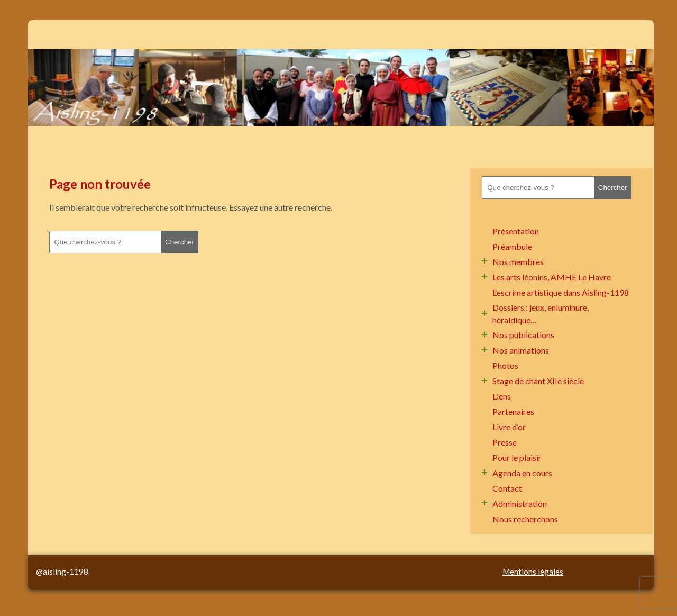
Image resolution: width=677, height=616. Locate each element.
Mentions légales (533, 572)
